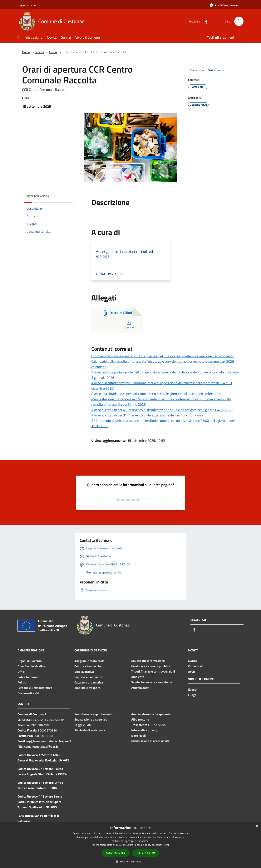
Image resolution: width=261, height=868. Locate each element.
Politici (22, 682)
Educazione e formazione (148, 661)
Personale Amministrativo (35, 688)
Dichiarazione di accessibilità (150, 741)
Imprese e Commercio (89, 677)
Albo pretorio (140, 719)
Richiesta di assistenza (90, 730)
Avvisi (53, 52)
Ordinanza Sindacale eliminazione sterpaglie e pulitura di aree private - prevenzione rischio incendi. (163, 356)
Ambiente (138, 677)
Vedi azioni (217, 70)
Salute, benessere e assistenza (152, 682)
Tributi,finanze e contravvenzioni (153, 671)
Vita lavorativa (84, 672)
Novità (40, 52)
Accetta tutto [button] (116, 853)
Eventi (192, 689)
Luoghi (193, 695)
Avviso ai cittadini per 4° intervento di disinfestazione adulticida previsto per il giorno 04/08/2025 (162, 410)
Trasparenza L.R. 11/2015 (148, 725)
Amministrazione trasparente (151, 714)
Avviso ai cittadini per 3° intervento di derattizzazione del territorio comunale (147, 415)
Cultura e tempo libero (89, 666)
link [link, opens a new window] (167, 845)
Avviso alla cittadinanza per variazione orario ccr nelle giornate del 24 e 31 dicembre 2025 (156, 394)
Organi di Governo (30, 661)
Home (26, 52)
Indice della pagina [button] (38, 196)
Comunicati (196, 666)
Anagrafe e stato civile (89, 661)
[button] (130, 861)
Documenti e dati (29, 693)
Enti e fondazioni (29, 677)
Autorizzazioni (141, 688)
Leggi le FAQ (83, 725)
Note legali (138, 736)
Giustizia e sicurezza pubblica (151, 666)
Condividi (197, 70)
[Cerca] (239, 21)
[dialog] (130, 845)
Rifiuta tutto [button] (146, 853)
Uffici (21, 672)
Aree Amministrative (31, 666)
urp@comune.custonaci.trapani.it (49, 741)
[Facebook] (205, 21)
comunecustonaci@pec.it (41, 746)
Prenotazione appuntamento (94, 714)
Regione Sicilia (27, 5)
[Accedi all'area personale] (224, 5)
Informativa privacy (144, 730)
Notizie (193, 661)
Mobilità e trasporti (87, 688)
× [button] (257, 826)
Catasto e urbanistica (89, 682)
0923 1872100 (40, 725)
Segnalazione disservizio (91, 719)
